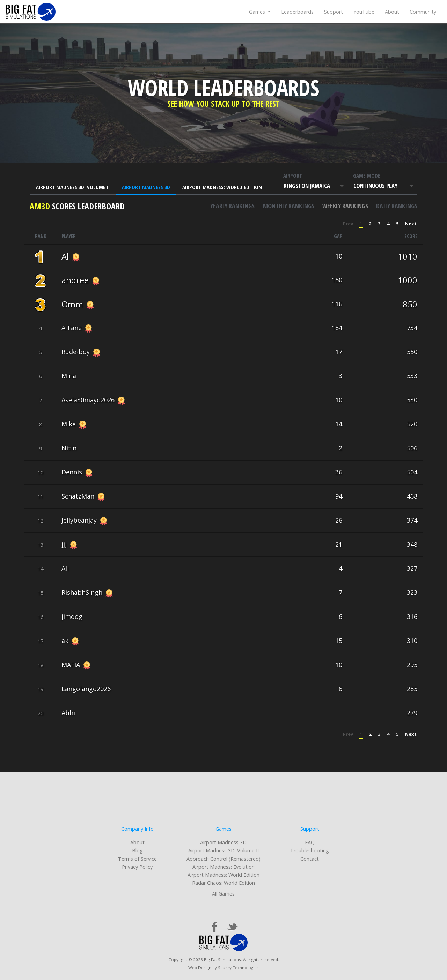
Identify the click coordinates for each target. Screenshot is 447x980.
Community (423, 12)
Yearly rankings (232, 206)
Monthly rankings (289, 206)
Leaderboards (297, 12)
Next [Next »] (411, 224)
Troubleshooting (310, 850)
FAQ (310, 842)
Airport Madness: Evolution (223, 867)
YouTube (364, 12)
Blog (137, 850)
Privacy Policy (137, 867)
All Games (223, 894)
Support (334, 12)
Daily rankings (397, 206)
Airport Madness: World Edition (222, 187)
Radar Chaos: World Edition (223, 883)
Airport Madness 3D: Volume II (73, 187)
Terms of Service (137, 859)
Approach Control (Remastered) (223, 859)
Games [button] (258, 12)
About (392, 12)
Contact (310, 859)
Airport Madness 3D (146, 187)
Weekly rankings (345, 206)
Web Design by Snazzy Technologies (223, 968)
